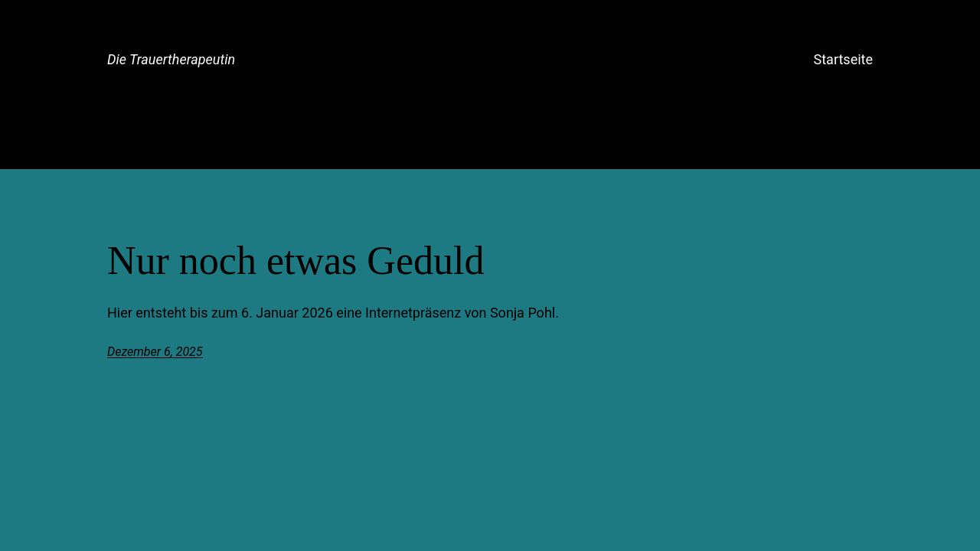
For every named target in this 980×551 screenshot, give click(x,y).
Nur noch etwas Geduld (296, 261)
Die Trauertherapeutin (171, 59)
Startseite (843, 59)
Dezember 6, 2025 (155, 352)
